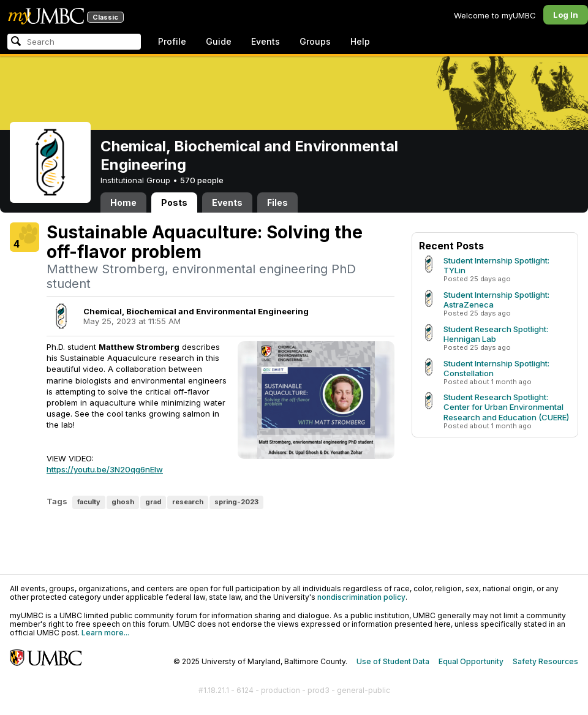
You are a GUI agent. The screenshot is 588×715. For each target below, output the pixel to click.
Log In (566, 15)
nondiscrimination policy (361, 597)
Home (123, 202)
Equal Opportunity (471, 661)
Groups (315, 41)
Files (277, 202)
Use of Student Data (393, 661)
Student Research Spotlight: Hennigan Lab (496, 334)
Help (360, 41)
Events (266, 41)
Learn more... (105, 633)
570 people (202, 180)
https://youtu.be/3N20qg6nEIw (105, 469)
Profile (172, 41)
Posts (174, 202)
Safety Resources (545, 661)
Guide (219, 41)
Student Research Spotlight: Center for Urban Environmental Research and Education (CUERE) (506, 407)
